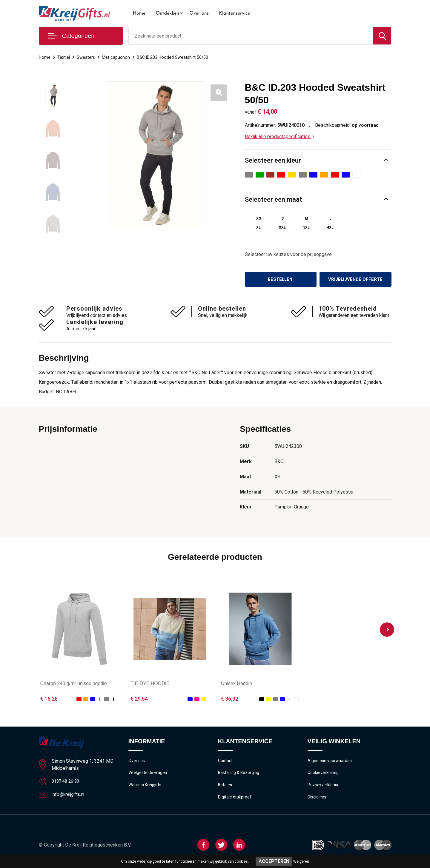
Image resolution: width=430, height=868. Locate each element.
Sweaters (86, 57)
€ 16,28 (49, 700)
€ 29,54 (139, 700)
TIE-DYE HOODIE (150, 684)
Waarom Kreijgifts (146, 788)
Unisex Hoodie (236, 684)
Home (139, 13)
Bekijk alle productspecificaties (280, 137)
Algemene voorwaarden (331, 762)
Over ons (199, 13)
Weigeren (301, 861)
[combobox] (251, 36)
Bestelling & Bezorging (240, 775)
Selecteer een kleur (273, 160)
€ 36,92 (230, 700)
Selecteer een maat (273, 199)
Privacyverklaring (324, 788)
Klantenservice (235, 13)
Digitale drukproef (235, 801)
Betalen (225, 788)
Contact (226, 762)
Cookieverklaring (324, 775)
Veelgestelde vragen (148, 775)
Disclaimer (318, 801)
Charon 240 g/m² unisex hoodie (74, 684)
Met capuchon (116, 57)
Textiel (64, 57)
